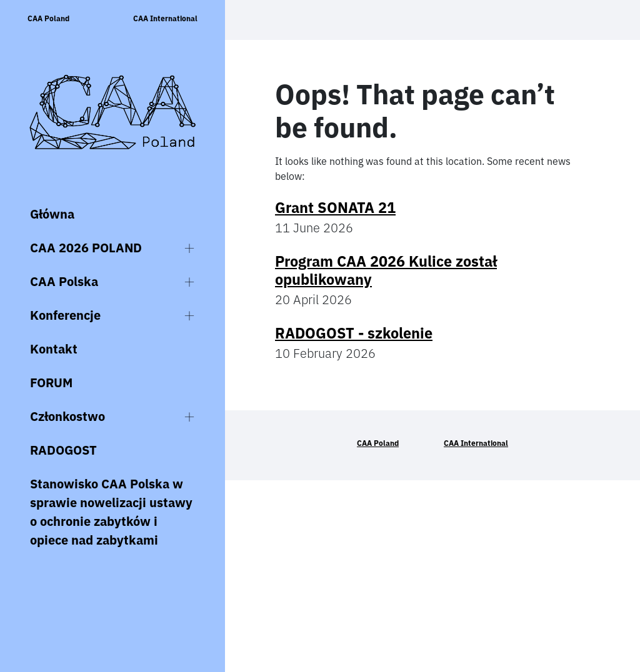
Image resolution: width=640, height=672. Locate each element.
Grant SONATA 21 (335, 207)
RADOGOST (63, 450)
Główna (52, 214)
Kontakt (54, 349)
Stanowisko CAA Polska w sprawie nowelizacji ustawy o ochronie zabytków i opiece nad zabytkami (111, 512)
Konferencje (65, 315)
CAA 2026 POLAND (86, 248)
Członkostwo (67, 416)
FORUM (51, 383)
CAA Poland (48, 18)
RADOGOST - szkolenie (354, 333)
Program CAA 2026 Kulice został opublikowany (386, 270)
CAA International (165, 18)
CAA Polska (64, 281)
